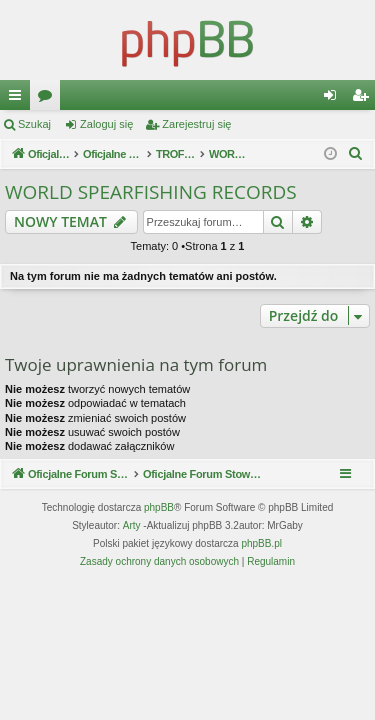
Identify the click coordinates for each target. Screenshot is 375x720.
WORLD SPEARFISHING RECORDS (151, 192)
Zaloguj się (106, 124)
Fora (49, 99)
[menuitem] (356, 154)
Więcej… (19, 99)
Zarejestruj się (196, 124)
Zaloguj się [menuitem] (334, 99)
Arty (132, 525)
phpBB (159, 507)
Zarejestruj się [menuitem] (364, 99)
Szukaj (34, 124)
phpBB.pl (261, 543)
